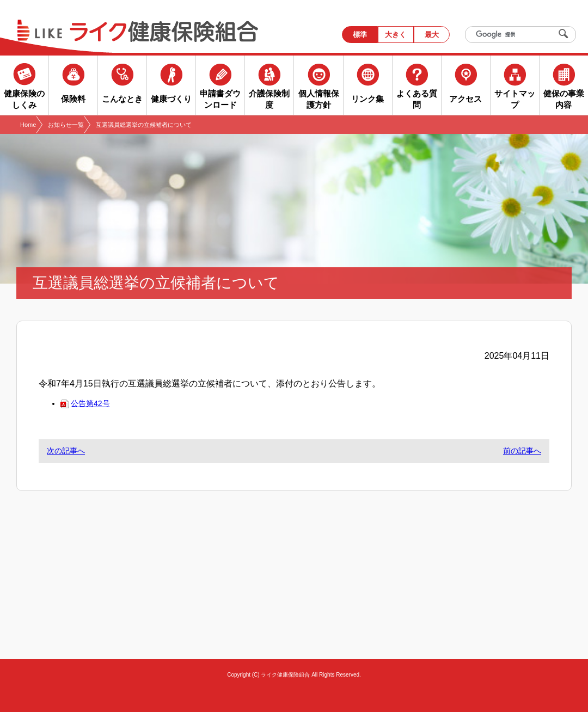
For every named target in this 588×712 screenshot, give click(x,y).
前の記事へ (522, 451)
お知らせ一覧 (66, 125)
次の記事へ (66, 451)
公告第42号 (85, 403)
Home (28, 125)
